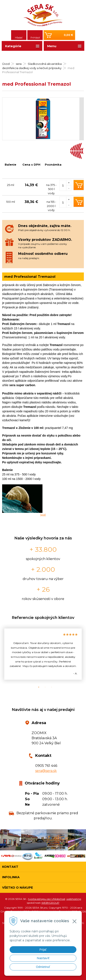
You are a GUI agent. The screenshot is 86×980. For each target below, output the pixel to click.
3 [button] (50, 687)
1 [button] (37, 687)
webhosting (74, 899)
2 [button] (43, 687)
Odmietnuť (43, 967)
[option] (43, 654)
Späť (43, 515)
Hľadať (19, 38)
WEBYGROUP (50, 903)
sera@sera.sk (46, 771)
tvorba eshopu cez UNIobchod (47, 899)
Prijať (43, 950)
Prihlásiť (35, 38)
